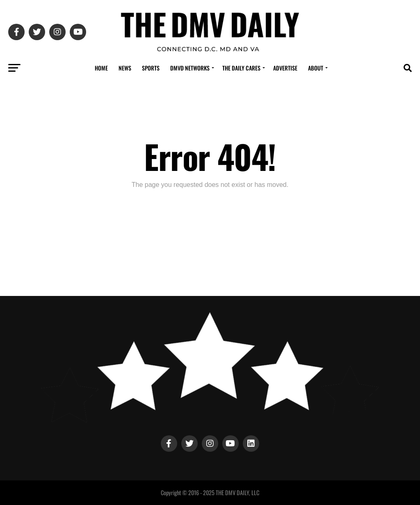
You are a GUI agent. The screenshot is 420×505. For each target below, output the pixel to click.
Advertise (285, 68)
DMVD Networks (190, 68)
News (125, 68)
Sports (151, 68)
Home (101, 68)
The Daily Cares (241, 68)
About (316, 68)
